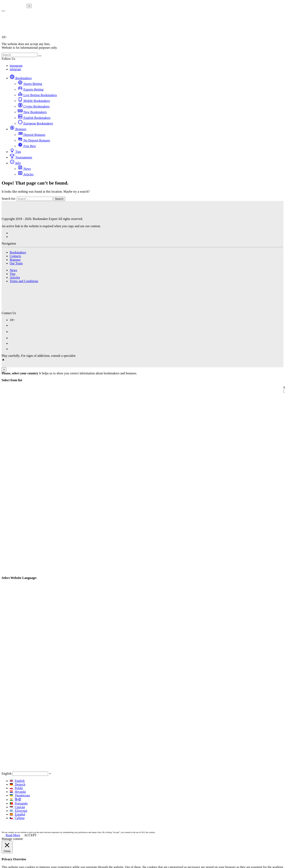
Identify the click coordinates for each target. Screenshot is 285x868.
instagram (16, 66)
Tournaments (21, 157)
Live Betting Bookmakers (37, 95)
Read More (13, 835)
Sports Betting (30, 84)
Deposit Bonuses (32, 135)
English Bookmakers (34, 118)
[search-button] (3, 11)
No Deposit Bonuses (34, 140)
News (24, 169)
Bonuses (18, 129)
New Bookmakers (32, 112)
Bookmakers (21, 78)
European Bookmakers (35, 123)
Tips (15, 152)
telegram (15, 69)
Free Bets (27, 146)
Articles (26, 174)
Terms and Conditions (24, 281)
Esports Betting (31, 89)
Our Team (16, 263)
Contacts (15, 256)
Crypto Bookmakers (34, 106)
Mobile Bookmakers (34, 101)
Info (15, 163)
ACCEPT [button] (30, 835)
